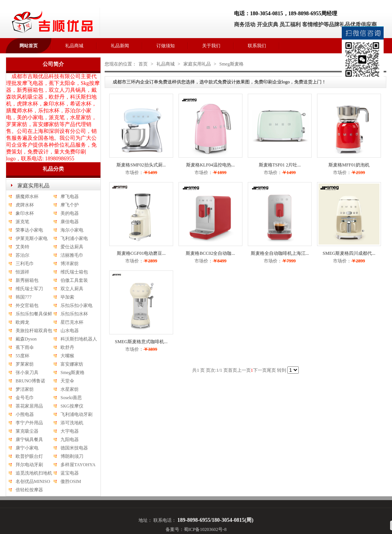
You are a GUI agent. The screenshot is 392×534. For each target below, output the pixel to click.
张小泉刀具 (27, 373)
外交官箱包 (27, 305)
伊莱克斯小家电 (32, 238)
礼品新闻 (120, 46)
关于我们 (211, 46)
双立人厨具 (72, 289)
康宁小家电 (27, 448)
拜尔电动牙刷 (29, 465)
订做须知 (166, 46)
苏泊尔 (22, 255)
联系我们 (257, 46)
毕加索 (67, 297)
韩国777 (24, 297)
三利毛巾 (25, 264)
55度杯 (22, 356)
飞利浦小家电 (74, 238)
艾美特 (22, 247)
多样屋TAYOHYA (78, 465)
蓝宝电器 (70, 473)
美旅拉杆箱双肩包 (34, 331)
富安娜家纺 (72, 364)
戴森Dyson (26, 339)
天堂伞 (67, 381)
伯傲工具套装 (74, 280)
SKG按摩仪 (72, 406)
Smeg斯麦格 (73, 373)
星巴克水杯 (72, 322)
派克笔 (22, 222)
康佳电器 (70, 222)
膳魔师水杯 (27, 197)
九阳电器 (70, 440)
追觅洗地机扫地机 (34, 473)
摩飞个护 (70, 205)
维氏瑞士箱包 (74, 272)
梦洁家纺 (25, 389)
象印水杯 (25, 213)
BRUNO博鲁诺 (30, 381)
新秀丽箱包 (27, 280)
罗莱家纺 (25, 364)
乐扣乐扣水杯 (74, 314)
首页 (143, 64)
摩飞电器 (70, 197)
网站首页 (29, 46)
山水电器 (70, 331)
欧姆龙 (22, 322)
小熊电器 (25, 414)
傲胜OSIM (71, 481)
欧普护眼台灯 (29, 456)
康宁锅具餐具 (29, 440)
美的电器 (70, 213)
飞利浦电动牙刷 (76, 414)
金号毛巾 (25, 398)
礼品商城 (74, 46)
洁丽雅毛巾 (72, 255)
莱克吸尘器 (27, 431)
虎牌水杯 (25, 205)
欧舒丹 (67, 347)
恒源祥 (22, 272)
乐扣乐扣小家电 (76, 305)
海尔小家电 (72, 230)
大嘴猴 (67, 356)
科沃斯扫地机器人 (79, 339)
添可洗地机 (72, 423)
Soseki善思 (71, 398)
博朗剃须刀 (72, 456)
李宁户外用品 (29, 423)
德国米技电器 (74, 448)
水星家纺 (70, 389)
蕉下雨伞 (25, 347)
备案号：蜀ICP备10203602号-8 (196, 529)
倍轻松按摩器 (29, 490)
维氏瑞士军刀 (29, 289)
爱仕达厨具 (72, 247)
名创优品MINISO (33, 481)
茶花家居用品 (29, 406)
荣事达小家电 (29, 230)
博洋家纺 (70, 264)
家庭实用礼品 (33, 186)
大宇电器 (70, 431)
